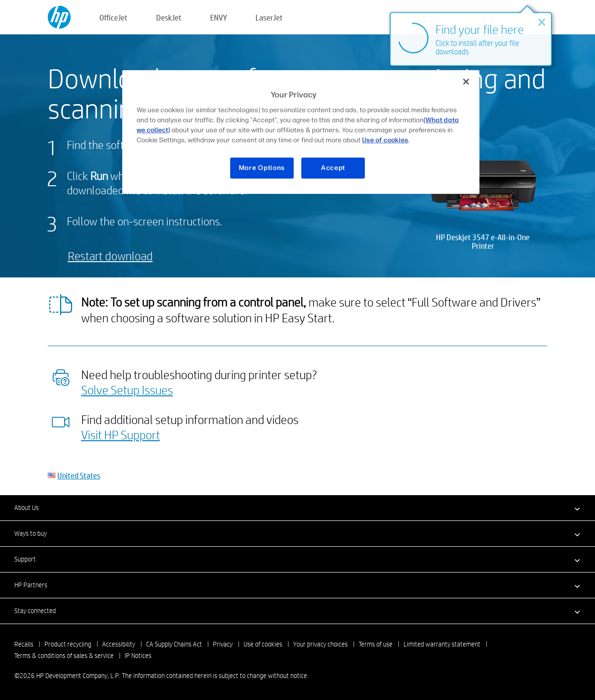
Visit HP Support (121, 435)
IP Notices (138, 656)
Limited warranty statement (442, 644)
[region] (301, 132)
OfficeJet (113, 17)
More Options (262, 168)
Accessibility (119, 644)
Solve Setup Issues (127, 390)
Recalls (24, 644)
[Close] (466, 82)
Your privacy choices (320, 644)
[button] (297, 508)
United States (79, 475)
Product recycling (68, 644)
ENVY (218, 17)
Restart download (110, 256)
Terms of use (376, 644)
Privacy (223, 644)
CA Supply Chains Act (174, 644)
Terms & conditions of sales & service (64, 656)
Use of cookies (263, 644)
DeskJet (169, 17)
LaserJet (269, 17)
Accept (333, 168)
